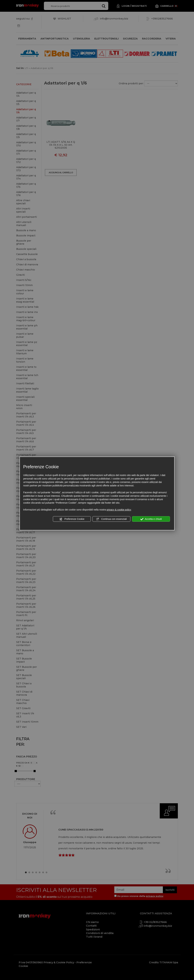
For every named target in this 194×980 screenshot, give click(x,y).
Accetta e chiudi (151, 519)
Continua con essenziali (111, 519)
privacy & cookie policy (119, 510)
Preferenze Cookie (72, 519)
